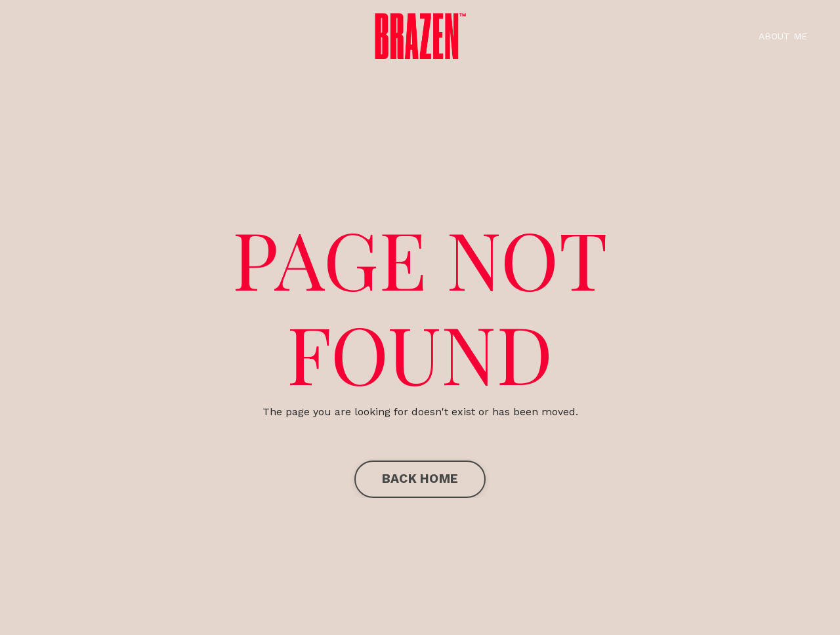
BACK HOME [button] (420, 479)
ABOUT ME (783, 36)
